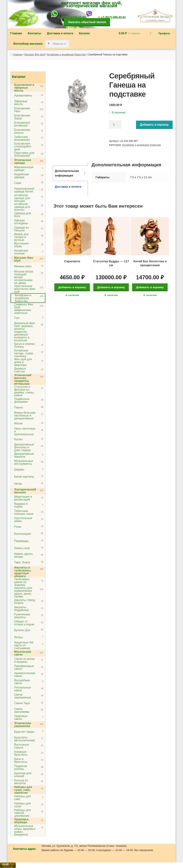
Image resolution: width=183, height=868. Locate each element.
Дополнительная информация (67, 173)
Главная (16, 33)
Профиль (164, 33)
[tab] (70, 173)
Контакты (34, 33)
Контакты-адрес (25, 849)
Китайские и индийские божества (66, 54)
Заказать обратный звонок (87, 22)
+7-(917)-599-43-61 (113, 17)
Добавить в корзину (154, 125)
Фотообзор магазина (28, 44)
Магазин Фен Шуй (35, 54)
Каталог (85, 33)
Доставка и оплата (60, 33)
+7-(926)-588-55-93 (73, 17)
